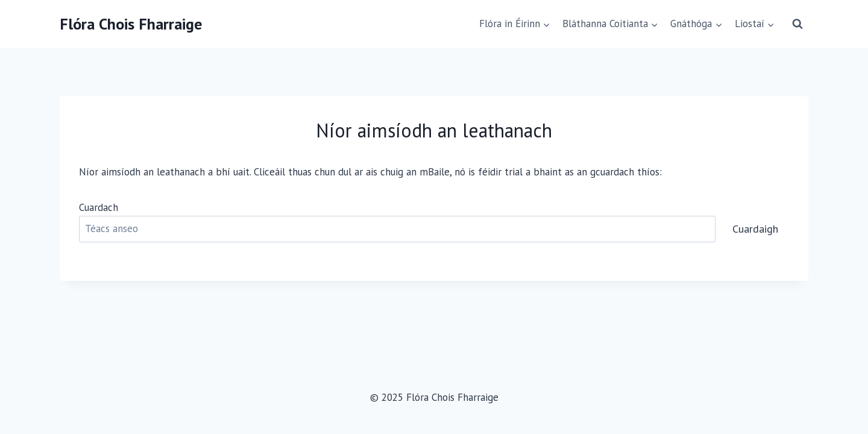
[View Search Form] (797, 24)
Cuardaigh (755, 229)
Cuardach (99, 207)
